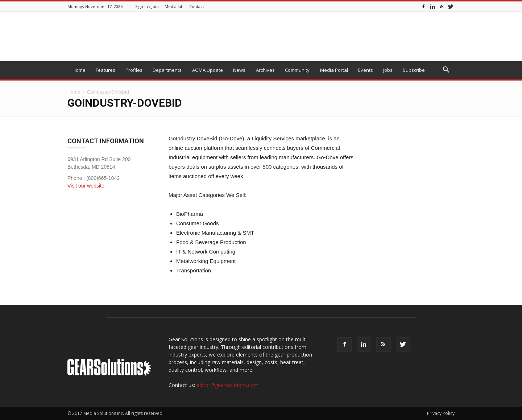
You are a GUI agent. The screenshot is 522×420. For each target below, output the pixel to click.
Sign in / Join (147, 6)
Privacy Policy (441, 413)
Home (79, 70)
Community (297, 70)
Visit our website (86, 186)
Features (105, 70)
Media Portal (334, 70)
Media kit (173, 6)
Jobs (388, 70)
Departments (167, 70)
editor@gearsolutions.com (227, 385)
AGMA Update (208, 70)
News (239, 70)
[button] (446, 71)
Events (366, 70)
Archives (265, 70)
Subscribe (414, 70)
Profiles (134, 70)
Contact (197, 6)
